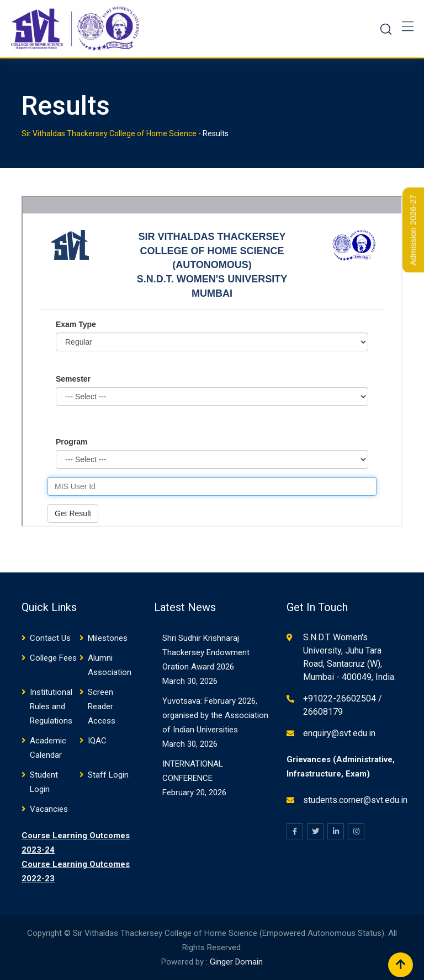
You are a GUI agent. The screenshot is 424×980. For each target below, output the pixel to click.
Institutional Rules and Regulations (51, 706)
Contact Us (50, 638)
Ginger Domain (236, 962)
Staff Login (108, 775)
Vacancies (49, 809)
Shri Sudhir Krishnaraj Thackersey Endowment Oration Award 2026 (206, 652)
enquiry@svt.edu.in (339, 733)
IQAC (97, 741)
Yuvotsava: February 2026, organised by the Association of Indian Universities (215, 715)
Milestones (108, 638)
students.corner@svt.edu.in (355, 800)
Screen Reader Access (102, 706)
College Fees (53, 658)
